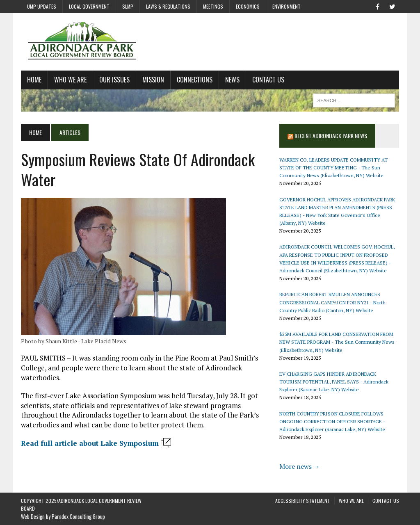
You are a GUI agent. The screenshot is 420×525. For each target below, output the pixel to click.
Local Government (89, 6)
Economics (248, 6)
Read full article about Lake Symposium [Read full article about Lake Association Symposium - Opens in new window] (90, 443)
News (232, 80)
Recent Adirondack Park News (331, 136)
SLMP (128, 6)
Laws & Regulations (168, 6)
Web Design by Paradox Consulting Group (63, 516)
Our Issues (114, 80)
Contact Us (268, 80)
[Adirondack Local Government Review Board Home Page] (210, 42)
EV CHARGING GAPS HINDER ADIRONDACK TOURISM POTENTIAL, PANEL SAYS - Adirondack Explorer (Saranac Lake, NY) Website (334, 382)
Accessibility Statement (303, 501)
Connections (195, 80)
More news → (300, 466)
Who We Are (70, 80)
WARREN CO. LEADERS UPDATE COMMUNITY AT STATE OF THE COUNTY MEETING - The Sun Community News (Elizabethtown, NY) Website (333, 168)
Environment (286, 6)
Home (34, 80)
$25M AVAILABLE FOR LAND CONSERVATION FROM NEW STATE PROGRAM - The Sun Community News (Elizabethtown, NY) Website (337, 342)
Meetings (213, 6)
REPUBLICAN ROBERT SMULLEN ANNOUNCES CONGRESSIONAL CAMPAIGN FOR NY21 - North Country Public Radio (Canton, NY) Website (332, 302)
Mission (153, 80)
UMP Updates (42, 6)
